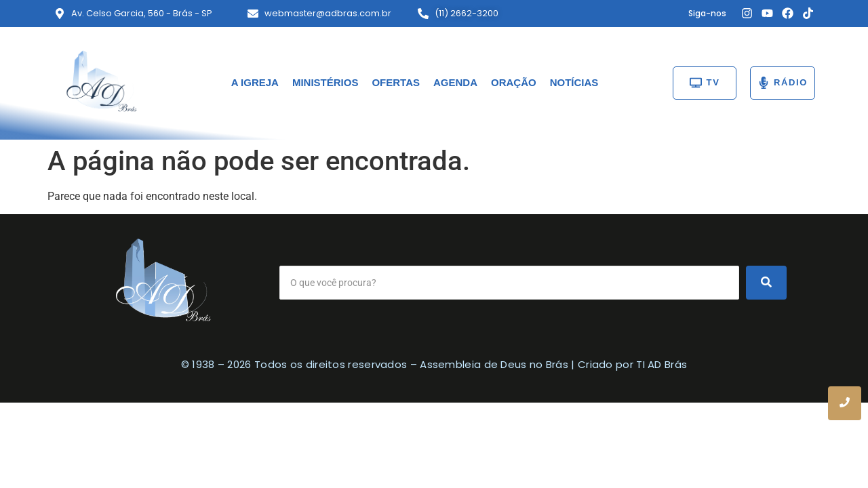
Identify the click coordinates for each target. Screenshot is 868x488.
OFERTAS (396, 82)
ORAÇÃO (514, 82)
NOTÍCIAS (574, 82)
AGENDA (455, 82)
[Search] (509, 283)
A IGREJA (255, 82)
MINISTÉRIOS (325, 82)
